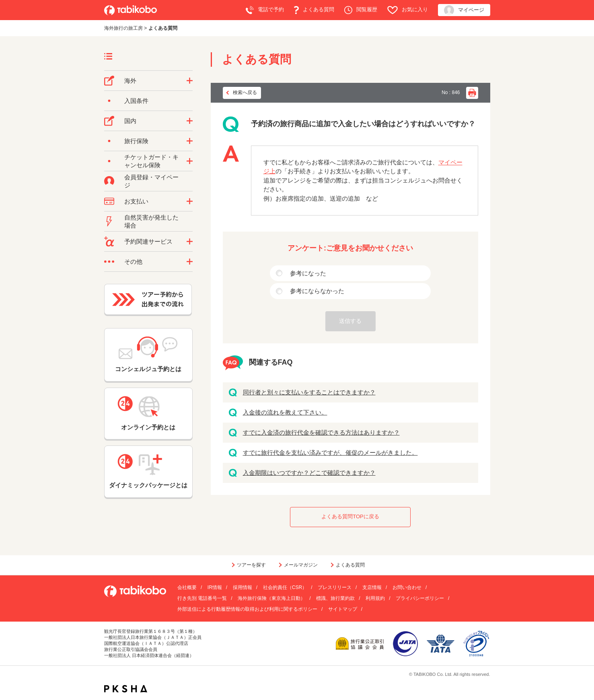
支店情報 (372, 587)
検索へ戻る (245, 92)
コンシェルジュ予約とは (148, 354)
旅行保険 (136, 141)
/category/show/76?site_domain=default (190, 81)
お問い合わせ (407, 587)
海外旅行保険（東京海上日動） (271, 598)
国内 (130, 121)
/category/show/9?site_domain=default (190, 201)
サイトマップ (343, 609)
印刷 (472, 93)
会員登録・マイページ (151, 181)
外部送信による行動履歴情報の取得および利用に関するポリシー (247, 609)
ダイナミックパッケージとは (148, 471)
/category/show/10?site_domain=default (190, 141)
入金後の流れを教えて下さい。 (285, 412)
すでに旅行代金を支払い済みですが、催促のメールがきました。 (330, 453)
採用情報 (243, 587)
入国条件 (136, 101)
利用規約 (375, 598)
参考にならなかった (317, 291)
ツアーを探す (251, 565)
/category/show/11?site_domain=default (190, 242)
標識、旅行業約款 (335, 598)
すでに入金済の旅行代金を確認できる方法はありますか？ (321, 432)
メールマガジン (301, 565)
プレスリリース (335, 587)
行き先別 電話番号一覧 (202, 598)
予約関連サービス (148, 241)
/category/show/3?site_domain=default (190, 262)
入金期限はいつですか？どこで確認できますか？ (309, 473)
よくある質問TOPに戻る (350, 516)
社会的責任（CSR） (285, 587)
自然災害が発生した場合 (151, 221)
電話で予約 (265, 10)
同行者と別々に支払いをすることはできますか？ (309, 392)
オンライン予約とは (148, 413)
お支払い (136, 201)
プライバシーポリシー (420, 598)
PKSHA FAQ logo (126, 689)
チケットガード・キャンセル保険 (151, 161)
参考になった (308, 273)
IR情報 (215, 587)
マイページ (464, 10)
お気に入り (408, 10)
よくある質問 (314, 10)
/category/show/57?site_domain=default (190, 121)
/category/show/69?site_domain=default (190, 161)
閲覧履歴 (361, 10)
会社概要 (187, 587)
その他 (133, 262)
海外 (130, 81)
